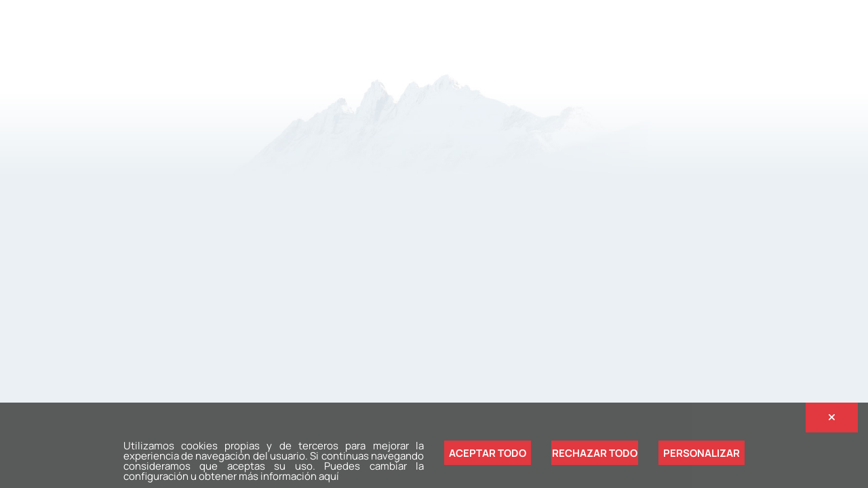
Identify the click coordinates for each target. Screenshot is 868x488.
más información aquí (289, 476)
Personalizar (702, 453)
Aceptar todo (488, 453)
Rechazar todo (595, 453)
